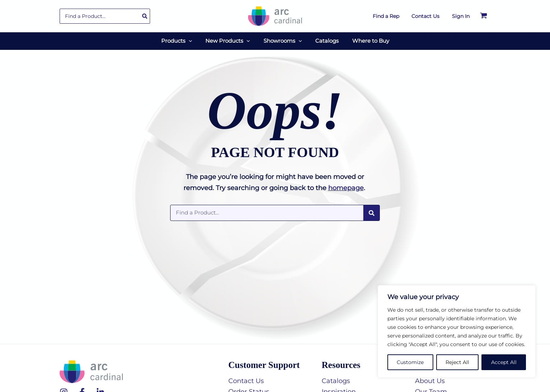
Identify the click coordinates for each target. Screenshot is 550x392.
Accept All (504, 362)
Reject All (457, 362)
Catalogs (336, 379)
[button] (194, 40)
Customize (410, 362)
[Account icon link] (461, 16)
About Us (430, 379)
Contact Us (246, 379)
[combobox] (105, 16)
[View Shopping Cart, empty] (484, 16)
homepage (346, 186)
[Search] (145, 16)
